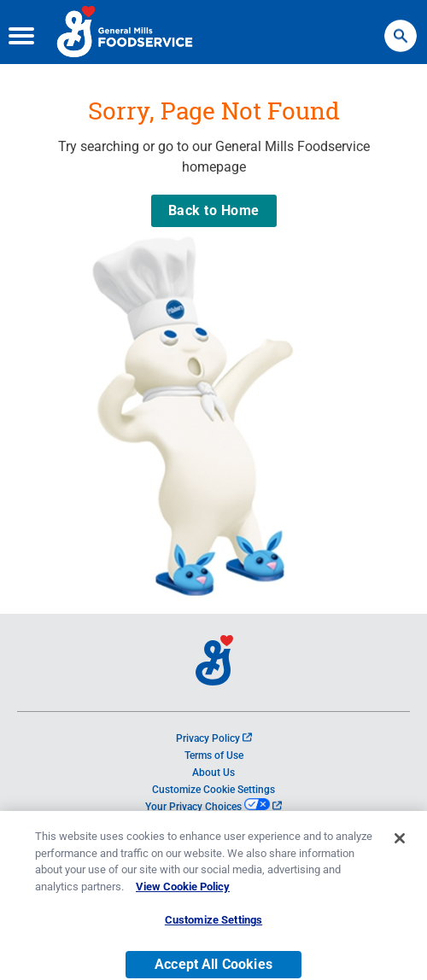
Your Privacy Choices (213, 807)
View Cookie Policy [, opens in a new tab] (183, 894)
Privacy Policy (214, 738)
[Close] (400, 846)
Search (401, 28)
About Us (213, 773)
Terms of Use (214, 755)
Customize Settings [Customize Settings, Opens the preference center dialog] (213, 927)
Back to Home (214, 210)
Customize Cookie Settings (213, 790)
